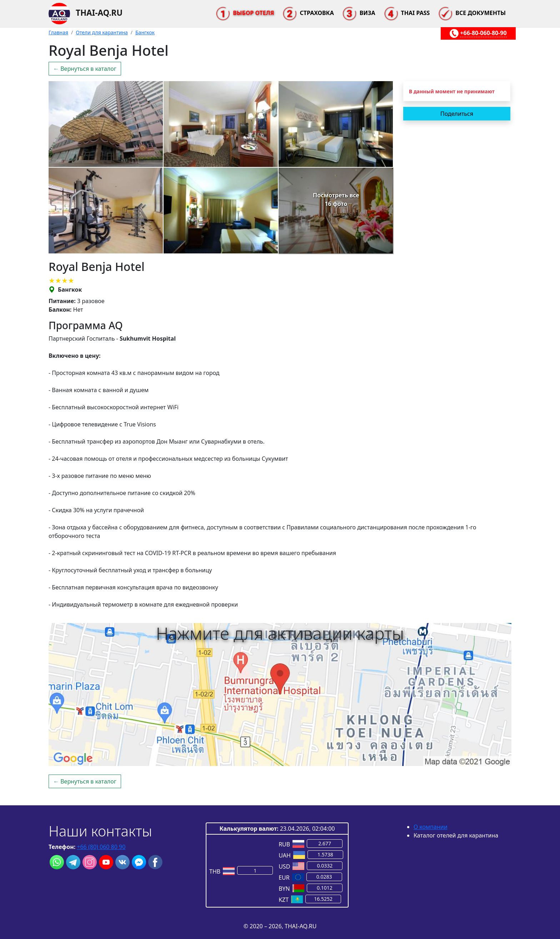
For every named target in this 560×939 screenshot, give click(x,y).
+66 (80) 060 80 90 (101, 847)
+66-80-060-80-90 (483, 33)
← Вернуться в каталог (85, 69)
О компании (431, 827)
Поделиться (457, 114)
